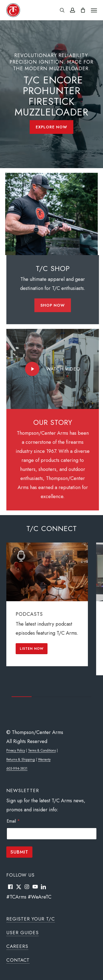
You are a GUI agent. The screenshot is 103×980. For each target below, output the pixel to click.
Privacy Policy (16, 750)
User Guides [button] (23, 933)
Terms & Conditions (42, 750)
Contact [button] (18, 960)
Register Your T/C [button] (31, 919)
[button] (94, 10)
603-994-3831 (17, 769)
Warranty (44, 759)
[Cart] (83, 10)
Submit (19, 852)
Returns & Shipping (21, 759)
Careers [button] (17, 946)
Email (13, 821)
